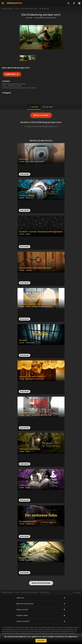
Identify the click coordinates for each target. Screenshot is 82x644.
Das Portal (24, 159)
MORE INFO (11, 74)
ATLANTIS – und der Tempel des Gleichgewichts (41, 232)
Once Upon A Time (28, 485)
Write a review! (41, 115)
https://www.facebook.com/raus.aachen (23, 88)
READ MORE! (25, 210)
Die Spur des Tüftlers (28, 558)
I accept (41, 641)
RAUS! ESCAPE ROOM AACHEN (45, 18)
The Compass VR (27, 195)
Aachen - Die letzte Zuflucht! (32, 377)
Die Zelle (23, 340)
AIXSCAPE (29, 270)
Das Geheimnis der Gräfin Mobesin (35, 268)
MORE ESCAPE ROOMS (41, 583)
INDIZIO (28, 198)
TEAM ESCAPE (30, 343)
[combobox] (74, 3)
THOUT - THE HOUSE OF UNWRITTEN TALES (39, 306)
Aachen (17, 9)
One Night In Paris (27, 413)
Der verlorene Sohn (28, 521)
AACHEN (29, 18)
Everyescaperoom (7, 9)
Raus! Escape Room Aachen (29, 9)
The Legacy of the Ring (30, 449)
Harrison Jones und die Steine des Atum (37, 304)
